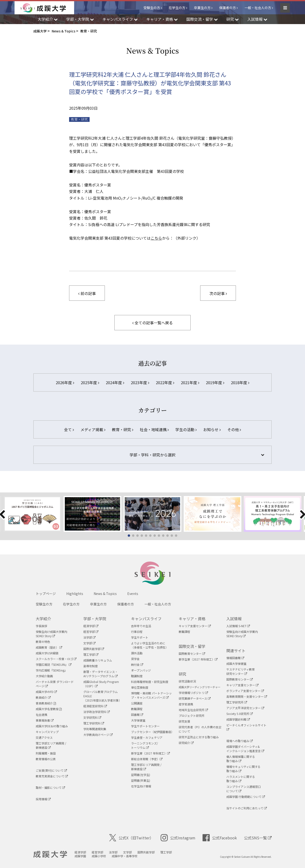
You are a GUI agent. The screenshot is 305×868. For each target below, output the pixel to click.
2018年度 (240, 382)
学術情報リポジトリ (193, 693)
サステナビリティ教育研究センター (241, 671)
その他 (234, 429)
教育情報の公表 (46, 759)
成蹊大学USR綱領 (47, 653)
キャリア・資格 (192, 619)
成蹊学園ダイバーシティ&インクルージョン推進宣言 (245, 749)
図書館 (137, 715)
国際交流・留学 (192, 646)
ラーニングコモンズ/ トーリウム (145, 745)
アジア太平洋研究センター (245, 708)
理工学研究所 (237, 702)
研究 (183, 674)
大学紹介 (43, 619)
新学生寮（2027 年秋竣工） (150, 753)
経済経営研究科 (95, 706)
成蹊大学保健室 (236, 664)
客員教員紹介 (46, 703)
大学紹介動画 (44, 676)
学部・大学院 (95, 619)
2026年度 (65, 382)
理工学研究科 (94, 723)
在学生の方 (177, 8)
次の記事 (218, 293)
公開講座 (137, 703)
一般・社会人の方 (258, 8)
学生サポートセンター (145, 726)
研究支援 (184, 721)
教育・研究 (79, 119)
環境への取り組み (240, 741)
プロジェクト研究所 (192, 716)
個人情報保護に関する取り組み (241, 759)
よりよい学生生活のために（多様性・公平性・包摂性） (150, 645)
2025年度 (90, 382)
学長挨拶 (41, 626)
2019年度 (215, 382)
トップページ (46, 594)
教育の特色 (43, 642)
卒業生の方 (202, 8)
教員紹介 (43, 697)
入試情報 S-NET (238, 626)
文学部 (89, 643)
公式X (131, 838)
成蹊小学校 (99, 856)
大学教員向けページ (98, 735)
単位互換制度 (140, 687)
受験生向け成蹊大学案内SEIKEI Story (51, 634)
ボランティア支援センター (245, 691)
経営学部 (91, 632)
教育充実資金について (52, 776)
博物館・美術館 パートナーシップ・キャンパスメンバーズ (151, 695)
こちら (156, 238)
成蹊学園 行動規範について (246, 797)
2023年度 (140, 382)
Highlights (75, 594)
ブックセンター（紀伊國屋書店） (152, 732)
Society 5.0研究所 (240, 714)
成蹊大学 (50, 854)
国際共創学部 (94, 649)
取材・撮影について (50, 788)
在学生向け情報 (141, 786)
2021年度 (190, 382)
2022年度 (165, 382)
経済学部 (91, 626)
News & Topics (105, 594)
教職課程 (137, 709)
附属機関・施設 (46, 753)
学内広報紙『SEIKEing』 (51, 670)
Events (133, 594)
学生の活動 (186, 429)
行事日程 (137, 632)
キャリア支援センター (195, 626)
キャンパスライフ (146, 619)
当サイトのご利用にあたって (247, 808)
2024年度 (115, 382)
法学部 (89, 637)
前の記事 (87, 293)
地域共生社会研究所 (193, 710)
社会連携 (41, 715)
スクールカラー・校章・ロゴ (56, 659)
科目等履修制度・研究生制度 (150, 682)
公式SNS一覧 (258, 838)
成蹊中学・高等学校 (125, 856)
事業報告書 (45, 720)
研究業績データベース (195, 698)
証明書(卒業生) (141, 780)
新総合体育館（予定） (147, 759)
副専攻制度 (91, 666)
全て (69, 429)
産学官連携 (186, 704)
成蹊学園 (80, 856)
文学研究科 (92, 717)
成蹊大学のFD (46, 692)
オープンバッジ (141, 670)
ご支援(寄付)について (51, 770)
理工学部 (91, 654)
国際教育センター (192, 654)
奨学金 (135, 659)
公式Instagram (178, 838)
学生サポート (140, 637)
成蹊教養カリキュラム (98, 660)
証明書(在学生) (141, 775)
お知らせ (212, 429)
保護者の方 (228, 8)
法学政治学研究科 (97, 712)
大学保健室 (138, 720)
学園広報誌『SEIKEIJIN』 (54, 664)
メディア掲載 (93, 429)
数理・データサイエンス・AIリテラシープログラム (101, 674)
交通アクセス (44, 737)
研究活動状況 (187, 681)
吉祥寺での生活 (141, 626)
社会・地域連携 (154, 429)
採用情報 (43, 799)
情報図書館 (235, 658)
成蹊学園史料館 (238, 719)
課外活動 (137, 653)
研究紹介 (186, 743)
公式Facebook (220, 838)
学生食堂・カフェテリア (147, 737)
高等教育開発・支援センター (247, 696)
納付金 (137, 664)
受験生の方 (152, 8)
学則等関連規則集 (95, 729)
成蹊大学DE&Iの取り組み (52, 726)
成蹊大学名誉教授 (49, 709)
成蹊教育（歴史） (49, 647)
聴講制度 (137, 676)
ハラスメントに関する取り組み (241, 779)
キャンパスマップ (47, 732)
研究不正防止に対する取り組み (199, 737)
